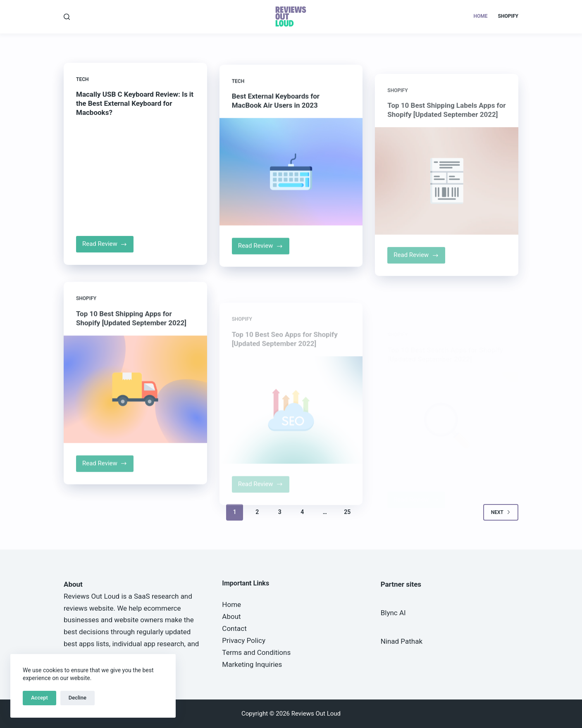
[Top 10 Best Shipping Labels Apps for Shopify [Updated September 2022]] (447, 195)
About (231, 616)
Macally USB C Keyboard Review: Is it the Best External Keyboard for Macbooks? (135, 104)
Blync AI (393, 613)
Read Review (108, 247)
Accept (39, 698)
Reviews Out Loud (92, 596)
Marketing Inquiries (252, 664)
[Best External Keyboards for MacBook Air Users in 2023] (291, 174)
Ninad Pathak (402, 641)
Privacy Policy (244, 640)
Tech (82, 80)
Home (481, 16)
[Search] (67, 17)
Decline (78, 698)
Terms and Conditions (256, 652)
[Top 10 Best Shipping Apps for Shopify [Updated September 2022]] (135, 396)
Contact (234, 628)
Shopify (508, 16)
